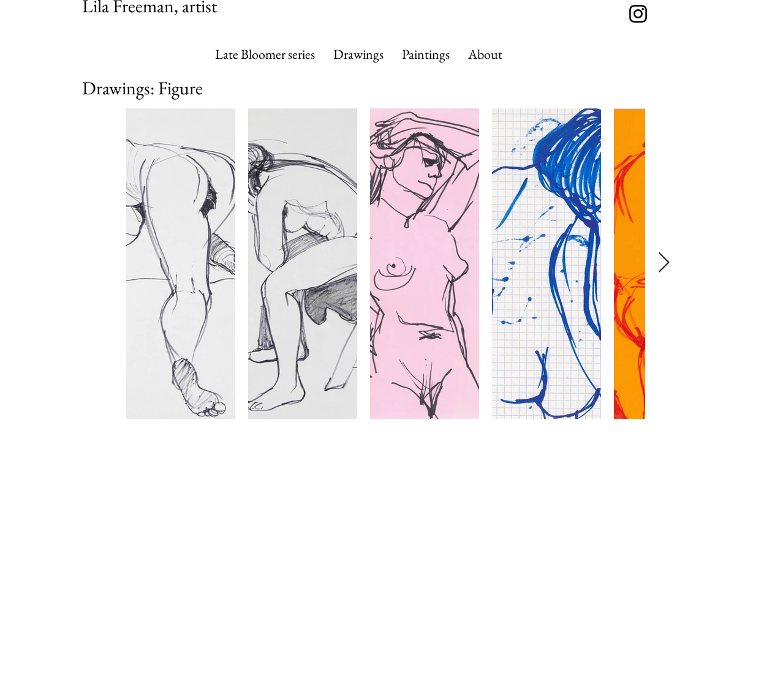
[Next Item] (664, 263)
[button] (358, 55)
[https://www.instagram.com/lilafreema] (638, 14)
